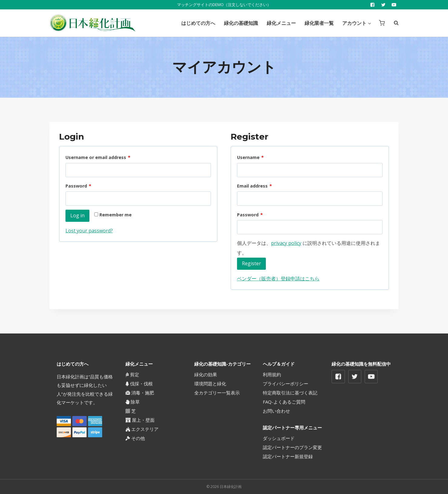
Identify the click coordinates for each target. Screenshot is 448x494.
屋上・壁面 (140, 420)
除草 (133, 402)
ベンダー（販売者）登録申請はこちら (278, 279)
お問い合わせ (276, 411)
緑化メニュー (281, 23)
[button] (369, 23)
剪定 (132, 374)
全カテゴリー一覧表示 (217, 393)
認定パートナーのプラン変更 (292, 447)
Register (251, 263)
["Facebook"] (373, 5)
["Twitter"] (383, 5)
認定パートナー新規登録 (288, 456)
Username (250, 158)
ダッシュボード (279, 438)
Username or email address (98, 158)
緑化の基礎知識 (241, 23)
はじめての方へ (198, 23)
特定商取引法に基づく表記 (290, 393)
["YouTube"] (394, 5)
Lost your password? (89, 231)
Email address (254, 186)
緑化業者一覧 (319, 23)
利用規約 (272, 374)
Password (78, 186)
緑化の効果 (206, 374)
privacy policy (286, 243)
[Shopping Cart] (382, 23)
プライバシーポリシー (286, 384)
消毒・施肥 (140, 393)
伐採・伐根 (139, 384)
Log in (77, 215)
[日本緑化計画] (92, 23)
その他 (135, 438)
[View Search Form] (393, 23)
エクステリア (142, 429)
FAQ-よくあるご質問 (284, 402)
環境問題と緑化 (210, 384)
